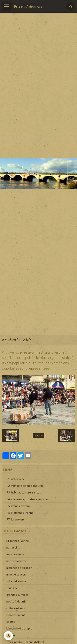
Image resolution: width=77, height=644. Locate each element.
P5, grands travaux (18, 506)
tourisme (12, 588)
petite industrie (16, 601)
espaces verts (15, 554)
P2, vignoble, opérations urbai (25, 486)
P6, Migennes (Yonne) (20, 513)
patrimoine (13, 547)
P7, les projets (16, 519)
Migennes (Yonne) (18, 541)
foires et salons (16, 581)
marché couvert (16, 574)
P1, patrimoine (16, 479)
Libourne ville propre (19, 628)
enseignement (16, 615)
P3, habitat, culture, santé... (24, 492)
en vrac (11, 635)
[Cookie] (8, 636)
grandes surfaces (17, 595)
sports (11, 622)
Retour (38, 436)
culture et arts (16, 608)
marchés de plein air (19, 568)
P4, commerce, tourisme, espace (27, 499)
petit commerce (17, 561)
